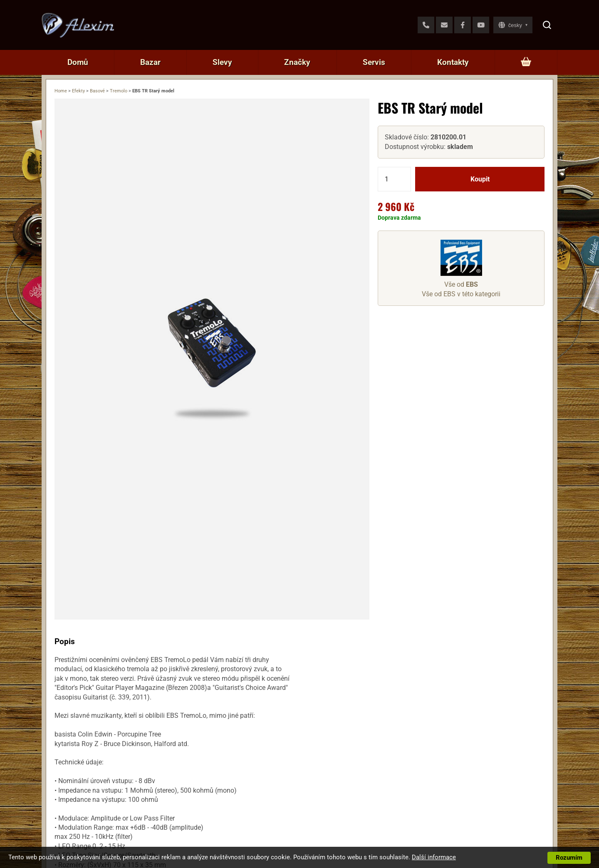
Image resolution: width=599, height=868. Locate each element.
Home (61, 91)
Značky (297, 62)
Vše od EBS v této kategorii (461, 294)
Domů (78, 62)
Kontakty (453, 62)
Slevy (222, 62)
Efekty (78, 91)
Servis (374, 62)
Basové (97, 91)
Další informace (434, 857)
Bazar (150, 62)
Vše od (461, 284)
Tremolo (119, 91)
